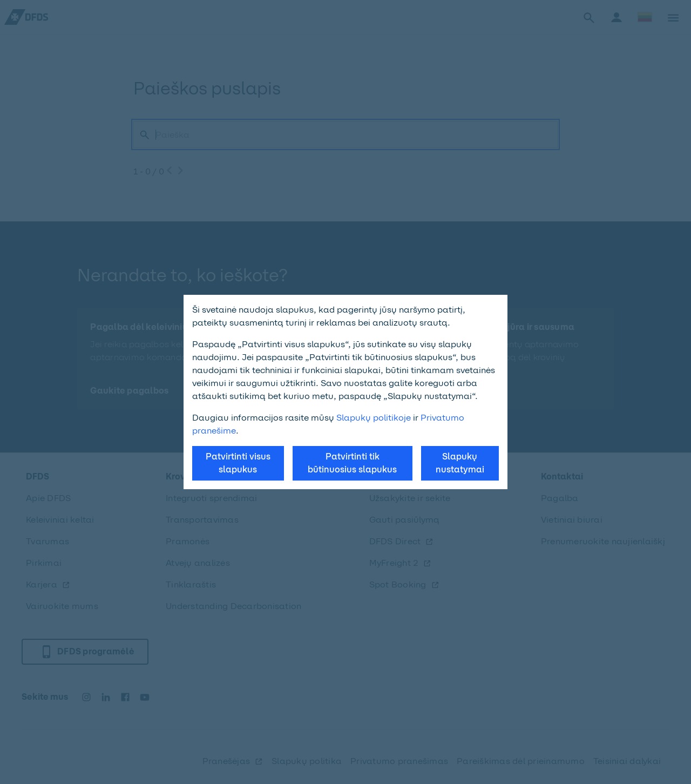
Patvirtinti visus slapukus (238, 463)
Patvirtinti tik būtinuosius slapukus (352, 463)
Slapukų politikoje (374, 418)
